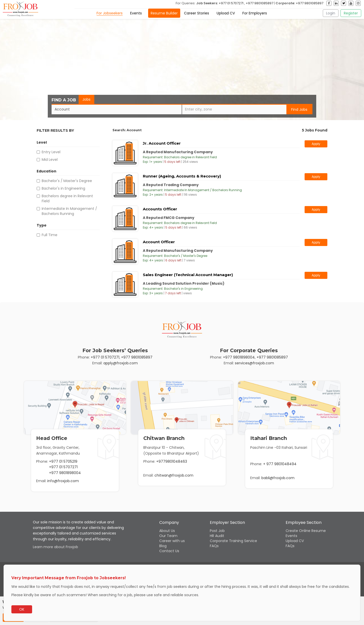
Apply (316, 144)
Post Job (217, 531)
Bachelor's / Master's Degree (64, 181)
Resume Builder (164, 13)
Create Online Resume (306, 531)
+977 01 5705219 (63, 461)
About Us (167, 531)
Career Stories (197, 13)
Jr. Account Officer (162, 143)
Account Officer (159, 242)
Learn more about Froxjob (55, 547)
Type (42, 226)
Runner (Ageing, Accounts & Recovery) (182, 176)
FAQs (214, 546)
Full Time (47, 235)
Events (136, 13)
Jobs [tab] (86, 99)
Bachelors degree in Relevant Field (65, 198)
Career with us (172, 541)
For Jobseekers (110, 13)
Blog (163, 546)
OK (22, 609)
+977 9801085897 (259, 3)
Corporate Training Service (233, 541)
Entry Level (49, 152)
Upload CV (226, 13)
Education (47, 172)
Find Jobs (299, 109)
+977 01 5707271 (231, 3)
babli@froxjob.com (278, 478)
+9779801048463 (172, 461)
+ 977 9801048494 (280, 464)
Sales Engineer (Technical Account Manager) (188, 275)
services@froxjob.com (254, 363)
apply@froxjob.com (121, 363)
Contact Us (169, 551)
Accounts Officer (160, 209)
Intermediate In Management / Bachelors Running (67, 211)
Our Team (168, 536)
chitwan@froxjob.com (174, 475)
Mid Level (47, 160)
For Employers (255, 13)
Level (42, 143)
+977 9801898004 (239, 357)
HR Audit (217, 536)
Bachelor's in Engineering (61, 188)
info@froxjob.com (63, 481)
